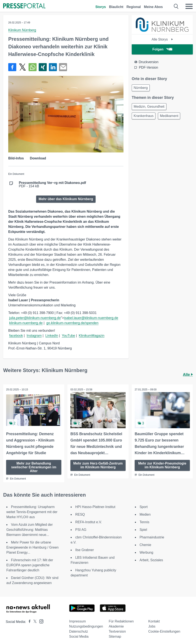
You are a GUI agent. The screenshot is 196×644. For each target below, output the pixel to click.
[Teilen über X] (22, 67)
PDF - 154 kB (52, 185)
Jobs (152, 626)
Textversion (117, 631)
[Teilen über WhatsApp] (33, 67)
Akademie (116, 626)
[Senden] (63, 67)
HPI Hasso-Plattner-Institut (95, 507)
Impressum (77, 621)
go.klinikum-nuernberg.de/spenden (72, 323)
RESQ (80, 514)
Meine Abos (153, 7)
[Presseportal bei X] (34, 622)
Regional (134, 7)
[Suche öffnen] (176, 6)
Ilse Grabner (85, 550)
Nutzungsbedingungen (86, 626)
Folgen (162, 49)
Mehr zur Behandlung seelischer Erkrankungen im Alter (34, 467)
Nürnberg (141, 88)
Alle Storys (162, 39)
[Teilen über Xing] (43, 67)
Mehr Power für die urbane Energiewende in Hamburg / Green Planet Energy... (32, 547)
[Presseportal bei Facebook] (28, 622)
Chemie (145, 545)
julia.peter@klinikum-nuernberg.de (35, 318)
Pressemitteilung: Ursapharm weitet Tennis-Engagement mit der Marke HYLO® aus (32, 512)
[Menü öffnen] (189, 6)
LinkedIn (52, 336)
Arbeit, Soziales (151, 560)
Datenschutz (79, 631)
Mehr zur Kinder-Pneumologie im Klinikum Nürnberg (162, 465)
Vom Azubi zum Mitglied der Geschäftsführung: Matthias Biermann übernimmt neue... (29, 529)
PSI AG (81, 529)
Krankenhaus (144, 116)
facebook (16, 336)
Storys (101, 7)
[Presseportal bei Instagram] (40, 621)
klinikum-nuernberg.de (26, 323)
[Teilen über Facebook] (12, 67)
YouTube (68, 336)
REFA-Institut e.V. (89, 522)
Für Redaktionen (121, 621)
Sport (144, 507)
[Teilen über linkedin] (53, 67)
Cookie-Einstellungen (164, 631)
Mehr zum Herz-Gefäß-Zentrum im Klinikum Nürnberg (98, 465)
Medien (145, 514)
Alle (188, 375)
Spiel (143, 529)
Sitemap (115, 636)
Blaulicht (116, 7)
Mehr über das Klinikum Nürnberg (66, 199)
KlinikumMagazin (92, 336)
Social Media (79, 636)
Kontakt (154, 621)
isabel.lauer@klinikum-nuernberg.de (91, 318)
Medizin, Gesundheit (149, 107)
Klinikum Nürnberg (22, 30)
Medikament (169, 116)
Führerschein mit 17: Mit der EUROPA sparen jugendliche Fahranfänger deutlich (30, 565)
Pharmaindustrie (152, 537)
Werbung (146, 552)
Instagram (34, 336)
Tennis (144, 522)
